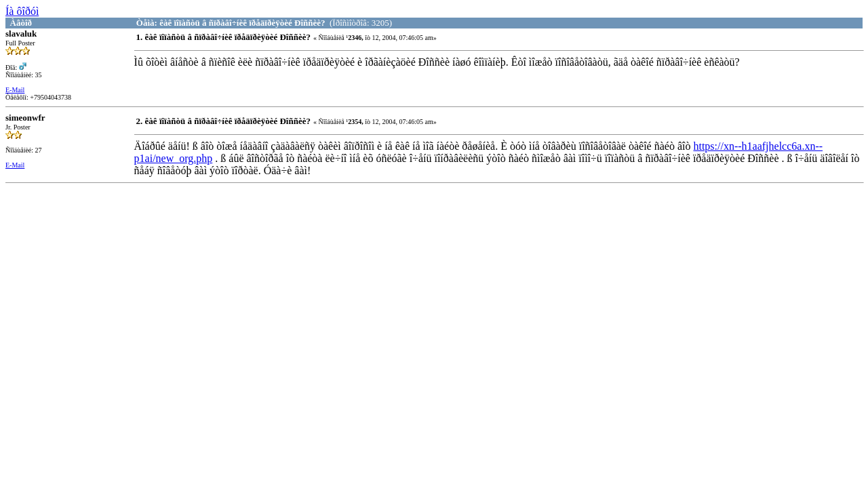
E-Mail (15, 90)
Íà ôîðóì (22, 11)
